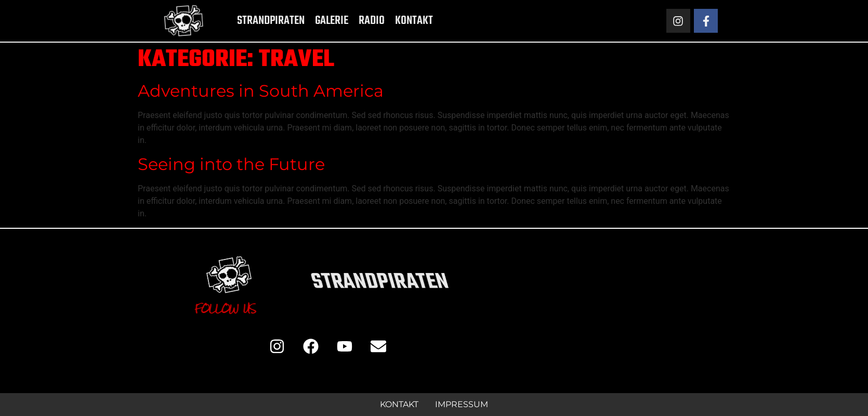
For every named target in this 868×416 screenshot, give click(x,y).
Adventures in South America (261, 91)
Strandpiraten (253, 21)
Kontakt (396, 21)
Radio (353, 21)
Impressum (462, 404)
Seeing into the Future (231, 164)
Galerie (313, 21)
